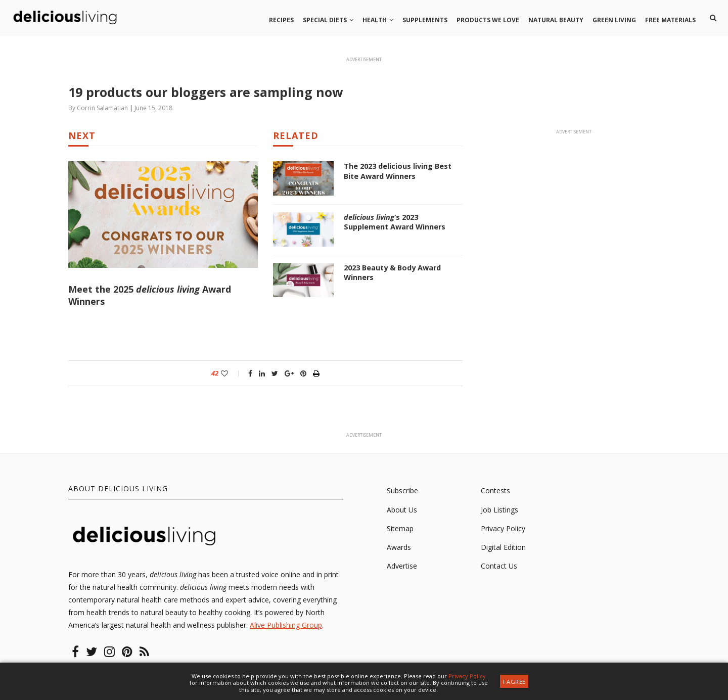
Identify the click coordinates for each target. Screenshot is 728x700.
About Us (402, 510)
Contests (495, 492)
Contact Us (499, 567)
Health (375, 20)
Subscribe (402, 492)
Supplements (425, 20)
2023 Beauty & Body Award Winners (392, 273)
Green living (614, 20)
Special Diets (325, 20)
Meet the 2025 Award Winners (150, 295)
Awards (399, 548)
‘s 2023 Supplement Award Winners (403, 222)
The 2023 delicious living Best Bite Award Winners (397, 171)
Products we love (488, 20)
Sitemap (400, 529)
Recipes (281, 20)
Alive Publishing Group (286, 626)
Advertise (402, 567)
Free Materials (670, 20)
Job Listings (499, 510)
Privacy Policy (503, 529)
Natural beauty (556, 20)
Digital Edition (503, 548)
